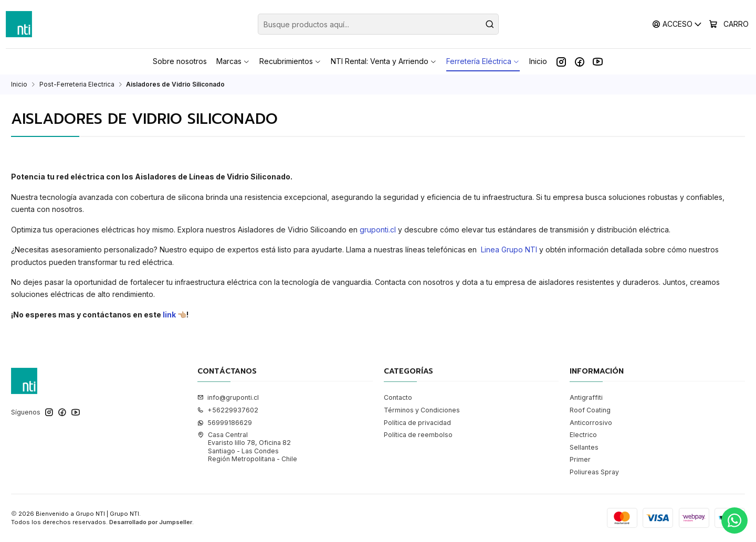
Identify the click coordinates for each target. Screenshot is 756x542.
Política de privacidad (417, 423)
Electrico (583, 435)
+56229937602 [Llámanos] (228, 410)
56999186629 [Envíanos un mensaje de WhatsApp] (225, 423)
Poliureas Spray (594, 472)
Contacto (398, 397)
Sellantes (584, 447)
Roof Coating (590, 410)
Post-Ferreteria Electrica (77, 84)
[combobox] (378, 24)
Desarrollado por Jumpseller (151, 522)
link (169, 315)
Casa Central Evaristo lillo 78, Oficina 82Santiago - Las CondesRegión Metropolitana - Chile (247, 447)
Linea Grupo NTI (509, 249)
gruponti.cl (379, 230)
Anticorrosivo (591, 423)
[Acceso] (678, 24)
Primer (580, 459)
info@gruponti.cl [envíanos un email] (228, 397)
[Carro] (729, 24)
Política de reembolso (418, 435)
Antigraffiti (586, 397)
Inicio (19, 84)
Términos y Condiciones (422, 410)
